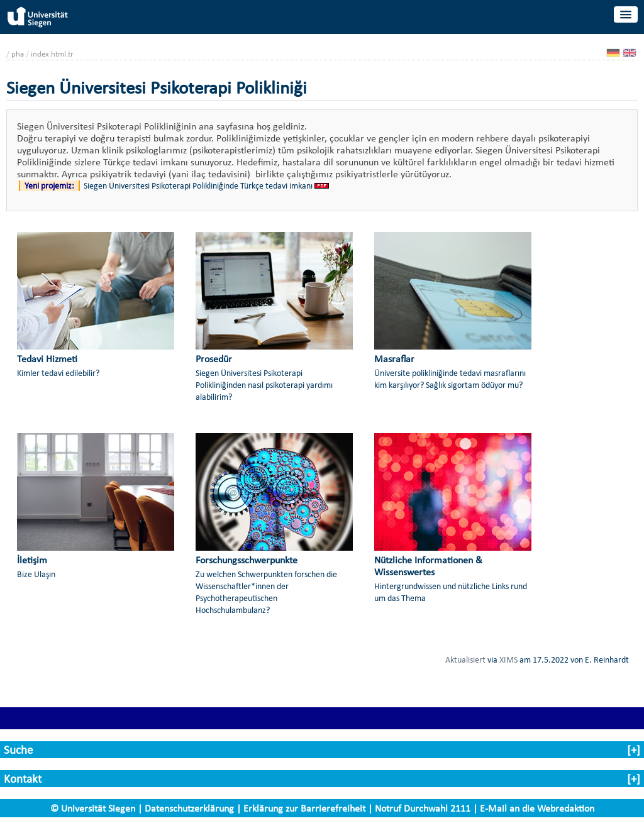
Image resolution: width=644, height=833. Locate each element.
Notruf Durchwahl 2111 (423, 808)
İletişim (32, 560)
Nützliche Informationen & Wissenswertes (428, 566)
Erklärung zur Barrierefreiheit (304, 808)
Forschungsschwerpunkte (247, 560)
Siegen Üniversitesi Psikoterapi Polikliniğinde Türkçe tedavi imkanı (198, 186)
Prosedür (214, 359)
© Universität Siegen (93, 808)
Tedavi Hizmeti (47, 359)
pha (18, 54)
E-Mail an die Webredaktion (537, 808)
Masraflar (394, 359)
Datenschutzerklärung (189, 808)
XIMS (508, 659)
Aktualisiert (465, 659)
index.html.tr (52, 54)
